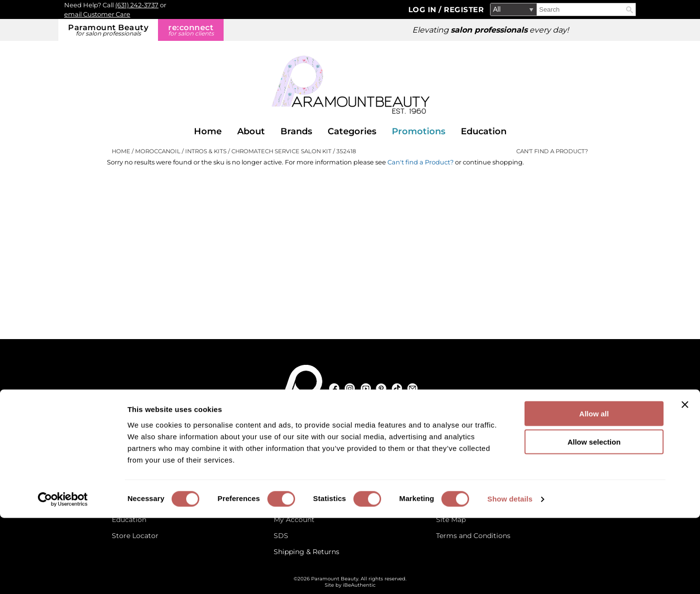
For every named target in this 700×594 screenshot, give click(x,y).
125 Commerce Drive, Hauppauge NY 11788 (355, 434)
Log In (424, 9)
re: (191, 30)
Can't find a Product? (552, 151)
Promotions (419, 131)
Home (208, 131)
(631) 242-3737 (137, 5)
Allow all (594, 489)
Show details (510, 575)
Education (484, 131)
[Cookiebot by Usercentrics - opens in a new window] (63, 575)
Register (464, 9)
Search (630, 10)
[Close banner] (685, 480)
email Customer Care (97, 14)
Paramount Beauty (108, 30)
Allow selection (594, 518)
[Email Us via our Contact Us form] (153, 434)
